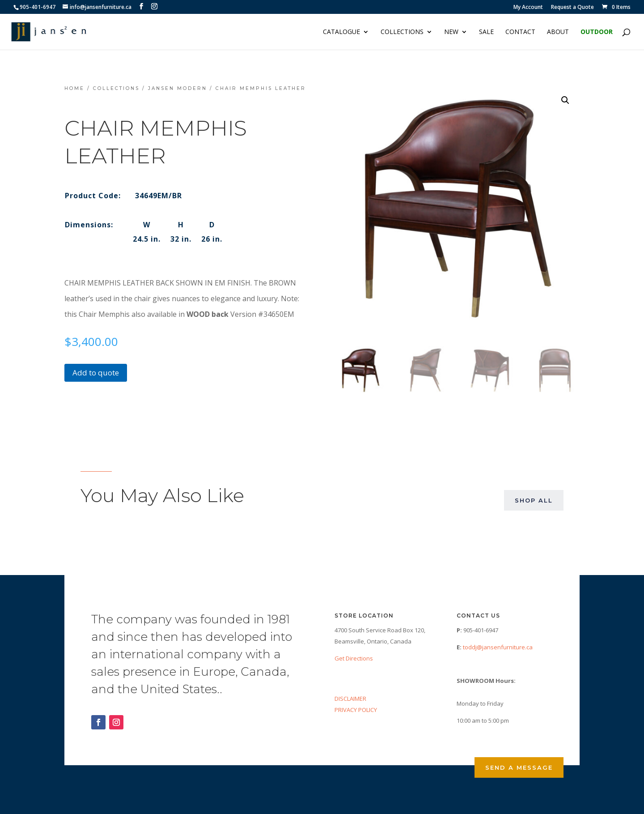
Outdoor (597, 32)
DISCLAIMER (350, 699)
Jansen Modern (178, 88)
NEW (451, 32)
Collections (402, 32)
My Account (528, 8)
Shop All (534, 500)
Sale (486, 32)
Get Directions (354, 658)
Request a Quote (572, 8)
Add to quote (96, 373)
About (558, 32)
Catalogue (341, 32)
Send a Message (519, 767)
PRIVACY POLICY (356, 710)
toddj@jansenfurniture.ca (498, 647)
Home (74, 88)
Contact (520, 32)
